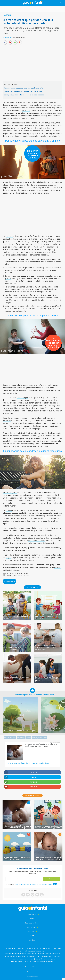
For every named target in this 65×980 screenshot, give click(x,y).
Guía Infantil (31, 972)
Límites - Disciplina (10, 738)
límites (9, 510)
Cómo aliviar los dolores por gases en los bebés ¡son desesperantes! (48, 858)
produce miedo (47, 185)
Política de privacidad (31, 923)
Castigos (58, 567)
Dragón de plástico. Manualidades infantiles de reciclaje (17, 858)
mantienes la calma (36, 541)
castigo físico (18, 433)
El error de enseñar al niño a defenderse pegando (15, 648)
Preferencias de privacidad (21, 884)
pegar (31, 385)
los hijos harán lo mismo (24, 270)
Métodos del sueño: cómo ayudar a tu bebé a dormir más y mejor (17, 827)
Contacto (31, 932)
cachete (9, 236)
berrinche (7, 421)
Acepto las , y (30, 884)
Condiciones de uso (35, 884)
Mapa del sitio (32, 940)
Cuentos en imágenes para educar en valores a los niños (33, 695)
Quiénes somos (31, 914)
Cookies (31, 919)
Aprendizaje (21, 738)
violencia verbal (23, 306)
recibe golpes (23, 397)
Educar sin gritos (10, 493)
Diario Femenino (32, 977)
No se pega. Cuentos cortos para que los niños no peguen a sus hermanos (48, 616)
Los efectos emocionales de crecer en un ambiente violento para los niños (47, 647)
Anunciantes (31, 936)
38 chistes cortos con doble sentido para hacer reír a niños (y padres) (48, 827)
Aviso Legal (31, 927)
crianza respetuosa (17, 128)
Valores (28, 738)
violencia (26, 110)
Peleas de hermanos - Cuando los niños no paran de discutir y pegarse (47, 679)
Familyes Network (31, 967)
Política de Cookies (47, 884)
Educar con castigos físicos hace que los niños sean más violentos (16, 679)
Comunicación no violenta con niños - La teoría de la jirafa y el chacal (16, 616)
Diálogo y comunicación (40, 738)
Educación (7, 15)
